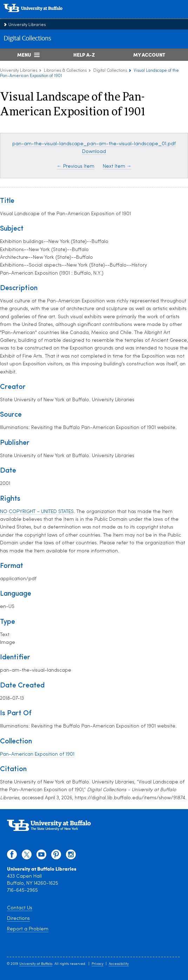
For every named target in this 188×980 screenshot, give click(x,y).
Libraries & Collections (65, 71)
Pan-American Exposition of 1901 (37, 754)
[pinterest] (56, 856)
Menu (24, 55)
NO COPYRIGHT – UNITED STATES (37, 512)
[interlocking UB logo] (40, 16)
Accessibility (119, 964)
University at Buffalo (36, 964)
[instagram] (71, 856)
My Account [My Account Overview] (149, 55)
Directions (18, 919)
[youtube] (41, 856)
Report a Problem (28, 929)
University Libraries (27, 25)
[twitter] (27, 856)
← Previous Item (76, 166)
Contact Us (20, 908)
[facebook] (12, 856)
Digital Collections (27, 39)
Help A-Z (84, 55)
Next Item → (117, 166)
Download (94, 152)
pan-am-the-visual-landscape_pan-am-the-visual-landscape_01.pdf (94, 144)
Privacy (98, 964)
